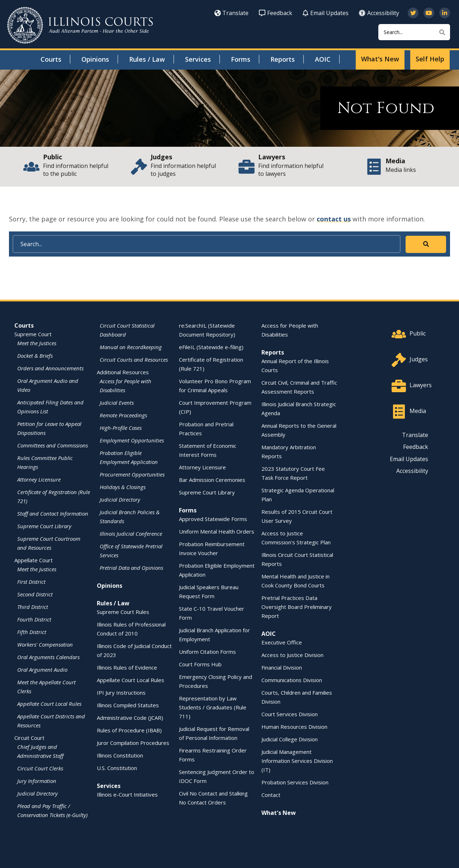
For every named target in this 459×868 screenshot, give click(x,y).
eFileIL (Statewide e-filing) (211, 347)
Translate (231, 13)
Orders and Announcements (50, 368)
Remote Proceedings (123, 415)
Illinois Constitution (120, 755)
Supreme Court (33, 334)
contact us (334, 219)
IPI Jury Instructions (121, 693)
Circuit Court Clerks (40, 768)
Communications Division (292, 680)
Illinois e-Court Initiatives (127, 794)
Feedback (276, 13)
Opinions (95, 59)
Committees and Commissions (53, 445)
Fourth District (34, 619)
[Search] (414, 32)
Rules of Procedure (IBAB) (129, 730)
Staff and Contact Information (53, 513)
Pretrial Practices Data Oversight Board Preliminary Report (297, 607)
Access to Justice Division (292, 655)
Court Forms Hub (200, 664)
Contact (271, 795)
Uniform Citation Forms (207, 652)
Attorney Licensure (39, 479)
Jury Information (37, 781)
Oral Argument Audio (42, 670)
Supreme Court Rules (123, 612)
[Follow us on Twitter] (413, 13)
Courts (51, 59)
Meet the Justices (37, 343)
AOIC (323, 59)
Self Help (430, 59)
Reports (283, 59)
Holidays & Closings (123, 487)
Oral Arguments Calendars (48, 657)
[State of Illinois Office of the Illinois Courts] (80, 25)
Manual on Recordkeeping (131, 347)
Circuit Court (29, 738)
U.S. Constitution (117, 768)
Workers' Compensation (45, 644)
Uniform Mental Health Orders (217, 531)
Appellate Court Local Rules (49, 704)
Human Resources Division (294, 727)
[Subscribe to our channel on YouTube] (429, 13)
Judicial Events (117, 403)
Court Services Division (290, 714)
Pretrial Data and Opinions (131, 568)
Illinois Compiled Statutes (128, 705)
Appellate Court (34, 560)
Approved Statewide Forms (213, 519)
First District (31, 582)
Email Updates (326, 13)
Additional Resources (123, 372)
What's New (380, 59)
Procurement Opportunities (132, 474)
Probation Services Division (295, 782)
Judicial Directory (37, 793)
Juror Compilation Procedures (133, 743)
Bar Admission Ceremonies (212, 480)
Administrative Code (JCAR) (130, 718)
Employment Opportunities (132, 440)
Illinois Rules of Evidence (127, 667)
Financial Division (282, 667)
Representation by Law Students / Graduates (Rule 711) (213, 707)
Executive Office (282, 642)
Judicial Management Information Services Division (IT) (297, 761)
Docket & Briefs (35, 356)
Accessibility (379, 13)
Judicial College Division (290, 739)
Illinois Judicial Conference (131, 534)
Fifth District (32, 632)
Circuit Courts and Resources (134, 360)
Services (198, 59)
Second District (35, 594)
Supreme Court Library (44, 526)
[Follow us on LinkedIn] (445, 13)
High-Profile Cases (121, 428)
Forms (241, 59)
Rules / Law (147, 59)
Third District (33, 607)
